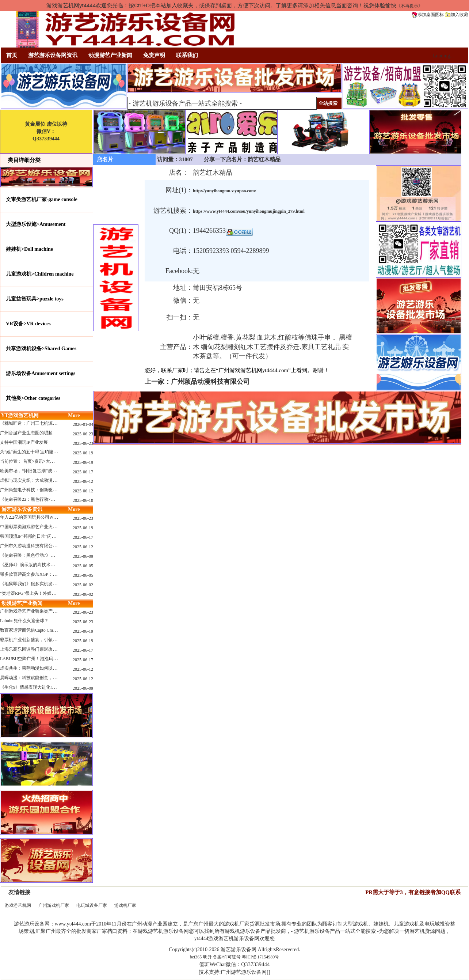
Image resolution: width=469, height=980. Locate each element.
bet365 (196, 957)
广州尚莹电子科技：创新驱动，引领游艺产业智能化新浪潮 (57, 490)
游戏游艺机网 (18, 905)
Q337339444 (255, 964)
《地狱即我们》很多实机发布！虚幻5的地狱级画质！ (52, 584)
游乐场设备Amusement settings (41, 373)
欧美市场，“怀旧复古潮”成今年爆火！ (37, 471)
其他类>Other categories (33, 398)
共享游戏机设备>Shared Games (41, 349)
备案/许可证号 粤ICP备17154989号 (246, 957)
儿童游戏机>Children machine (40, 274)
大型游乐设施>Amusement (36, 224)
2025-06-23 (83, 434)
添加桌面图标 (428, 15)
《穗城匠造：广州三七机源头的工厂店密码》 (44, 423)
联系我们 (187, 55)
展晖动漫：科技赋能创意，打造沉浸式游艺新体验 (48, 678)
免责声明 (154, 55)
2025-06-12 (83, 481)
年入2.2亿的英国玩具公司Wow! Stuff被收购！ (44, 517)
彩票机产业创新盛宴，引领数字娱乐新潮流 (42, 640)
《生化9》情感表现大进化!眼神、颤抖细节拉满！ (48, 687)
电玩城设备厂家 (92, 905)
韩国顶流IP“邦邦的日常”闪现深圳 (32, 536)
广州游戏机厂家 (54, 905)
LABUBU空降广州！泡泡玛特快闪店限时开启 (44, 659)
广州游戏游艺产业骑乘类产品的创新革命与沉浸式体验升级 (57, 611)
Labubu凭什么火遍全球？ (24, 621)
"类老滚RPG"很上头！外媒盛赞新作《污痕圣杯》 (48, 593)
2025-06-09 (83, 556)
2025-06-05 (83, 566)
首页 (12, 55)
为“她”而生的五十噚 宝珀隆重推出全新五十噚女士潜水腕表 (57, 452)
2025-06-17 (83, 472)
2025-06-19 (83, 453)
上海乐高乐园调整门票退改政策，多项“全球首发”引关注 (55, 649)
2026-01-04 (83, 424)
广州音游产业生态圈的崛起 (26, 433)
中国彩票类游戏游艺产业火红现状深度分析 (42, 527)
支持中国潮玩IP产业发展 (24, 442)
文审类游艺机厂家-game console (42, 199)
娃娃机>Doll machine (29, 249)
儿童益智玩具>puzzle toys (35, 299)
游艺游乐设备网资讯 (53, 55)
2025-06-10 (83, 500)
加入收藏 (457, 15)
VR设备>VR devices (28, 324)
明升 (207, 957)
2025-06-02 (83, 585)
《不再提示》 (409, 6)
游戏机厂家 (125, 905)
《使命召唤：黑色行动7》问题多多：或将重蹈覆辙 (49, 555)
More (74, 415)
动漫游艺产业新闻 (110, 55)
